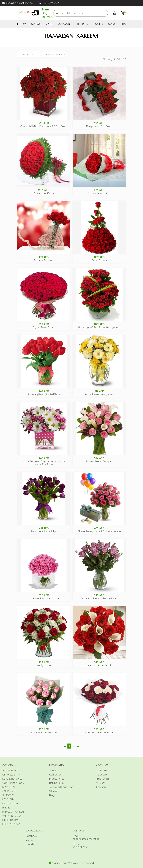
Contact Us (55, 775)
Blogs (52, 795)
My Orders (102, 775)
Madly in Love (44, 665)
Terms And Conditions (61, 787)
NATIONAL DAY (10, 803)
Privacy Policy (57, 779)
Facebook (31, 836)
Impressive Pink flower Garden (44, 598)
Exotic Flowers (99, 260)
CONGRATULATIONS (13, 783)
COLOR (112, 24)
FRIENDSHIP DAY (11, 824)
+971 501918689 (50, 3)
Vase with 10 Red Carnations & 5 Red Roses (44, 126)
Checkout (101, 787)
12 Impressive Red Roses (99, 126)
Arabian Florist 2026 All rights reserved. (73, 863)
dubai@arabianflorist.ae (19, 3)
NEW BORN (8, 787)
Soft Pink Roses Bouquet (44, 732)
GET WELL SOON (11, 775)
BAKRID (6, 808)
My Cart (100, 783)
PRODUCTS (82, 24)
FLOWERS (98, 24)
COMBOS (36, 24)
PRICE (124, 24)
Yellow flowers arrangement (99, 394)
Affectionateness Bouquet (99, 732)
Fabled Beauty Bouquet (99, 461)
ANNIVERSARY (10, 770)
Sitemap (54, 791)
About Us (54, 770)
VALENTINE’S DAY (12, 816)
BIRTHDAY (21, 24)
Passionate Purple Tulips (44, 531)
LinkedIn (30, 844)
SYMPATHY (8, 795)
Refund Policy (57, 783)
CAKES (50, 24)
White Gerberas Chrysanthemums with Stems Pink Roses (44, 463)
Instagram (31, 840)
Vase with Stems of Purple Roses (99, 598)
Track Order (103, 779)
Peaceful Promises (44, 260)
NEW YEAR (8, 799)
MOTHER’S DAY (10, 820)
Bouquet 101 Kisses (44, 193)
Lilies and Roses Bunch (99, 665)
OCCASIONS (64, 24)
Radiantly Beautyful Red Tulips (44, 394)
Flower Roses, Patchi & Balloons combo (99, 531)
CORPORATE (9, 791)
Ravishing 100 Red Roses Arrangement (99, 327)
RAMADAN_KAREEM (13, 812)
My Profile (101, 770)
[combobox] (81, 13)
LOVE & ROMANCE (12, 779)
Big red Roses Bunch (44, 327)
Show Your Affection (99, 193)
